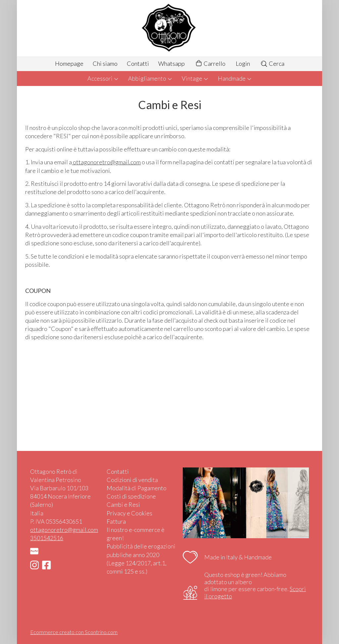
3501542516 (47, 538)
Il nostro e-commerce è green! (136, 534)
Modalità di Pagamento (137, 488)
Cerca (272, 63)
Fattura (116, 521)
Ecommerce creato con (74, 632)
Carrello (210, 64)
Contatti (138, 63)
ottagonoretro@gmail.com (64, 530)
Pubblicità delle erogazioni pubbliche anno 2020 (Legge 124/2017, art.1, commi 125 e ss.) (141, 559)
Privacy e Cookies (129, 513)
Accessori (103, 78)
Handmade (235, 78)
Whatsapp (171, 63)
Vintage (195, 78)
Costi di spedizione (131, 496)
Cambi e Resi (123, 504)
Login (243, 63)
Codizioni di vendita (132, 480)
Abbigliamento (150, 78)
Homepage (69, 63)
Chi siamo (105, 63)
